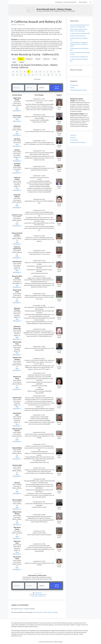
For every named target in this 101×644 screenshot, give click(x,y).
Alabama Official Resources (78, 36)
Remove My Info (83, 2)
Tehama (22, 62)
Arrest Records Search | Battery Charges (54, 9)
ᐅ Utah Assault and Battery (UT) (38, 596)
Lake (14, 59)
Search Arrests (56, 88)
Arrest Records (38, 593)
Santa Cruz (46, 59)
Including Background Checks (78, 90)
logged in (21, 609)
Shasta (55, 59)
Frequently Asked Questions (78, 142)
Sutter (14, 62)
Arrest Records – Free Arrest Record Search (66, 2)
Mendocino (29, 59)
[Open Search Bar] (91, 2)
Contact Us (73, 135)
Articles (72, 88)
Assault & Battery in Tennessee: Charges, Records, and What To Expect (79, 44)
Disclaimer (73, 138)
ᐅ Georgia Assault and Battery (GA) (38, 594)
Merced (38, 59)
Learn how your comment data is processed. (45, 612)
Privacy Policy (74, 140)
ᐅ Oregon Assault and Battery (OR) (80, 33)
